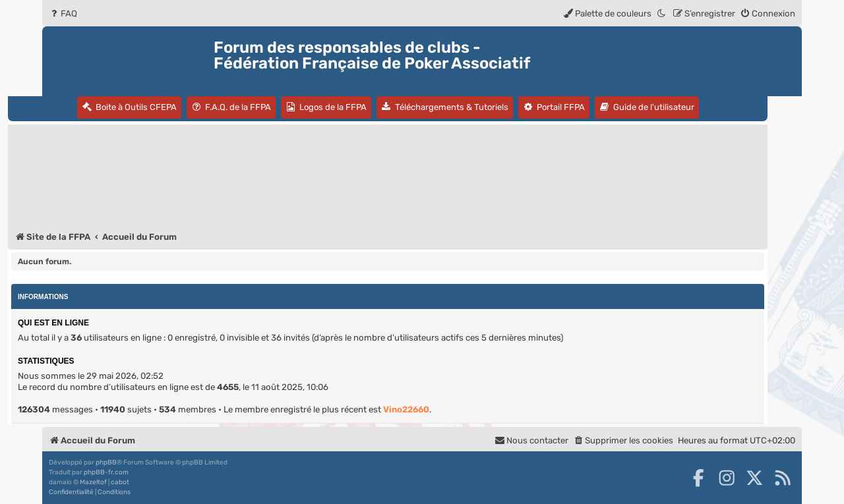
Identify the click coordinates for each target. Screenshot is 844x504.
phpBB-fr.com (106, 472)
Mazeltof (93, 482)
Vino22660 (406, 409)
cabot (120, 482)
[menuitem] (63, 14)
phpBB (106, 462)
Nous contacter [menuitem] (531, 440)
